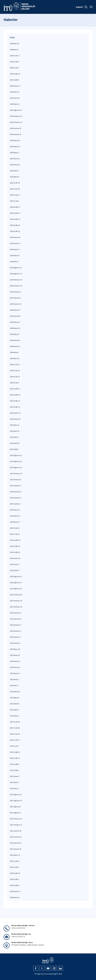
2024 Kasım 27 (15, 243)
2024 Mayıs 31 (15, 322)
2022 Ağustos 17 (16, 583)
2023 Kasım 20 (15, 419)
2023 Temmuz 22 (16, 473)
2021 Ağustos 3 (15, 813)
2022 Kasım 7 (15, 564)
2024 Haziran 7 (15, 310)
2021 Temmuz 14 (16, 819)
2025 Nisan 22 (15, 159)
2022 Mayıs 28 (15, 649)
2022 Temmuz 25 (16, 601)
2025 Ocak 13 (15, 195)
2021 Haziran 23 (16, 843)
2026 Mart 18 (15, 44)
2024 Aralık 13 (15, 231)
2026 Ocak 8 (14, 62)
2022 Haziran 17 (16, 625)
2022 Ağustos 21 (16, 576)
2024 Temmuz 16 (16, 286)
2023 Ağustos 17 (16, 455)
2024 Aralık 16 (15, 225)
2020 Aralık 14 (15, 873)
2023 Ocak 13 (15, 534)
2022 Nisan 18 (15, 667)
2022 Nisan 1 (14, 679)
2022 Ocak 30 (15, 722)
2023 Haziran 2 (15, 504)
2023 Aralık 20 (15, 395)
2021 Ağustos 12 (16, 794)
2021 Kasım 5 (15, 776)
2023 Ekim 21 (15, 425)
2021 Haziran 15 (16, 849)
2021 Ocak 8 (14, 867)
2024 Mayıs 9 (15, 334)
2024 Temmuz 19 (16, 280)
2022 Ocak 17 (15, 740)
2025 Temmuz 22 (16, 116)
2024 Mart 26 (15, 358)
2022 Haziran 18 (16, 619)
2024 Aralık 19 (15, 219)
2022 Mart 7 (14, 685)
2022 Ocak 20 (15, 734)
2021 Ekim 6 (14, 782)
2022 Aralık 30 (15, 540)
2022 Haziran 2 (15, 643)
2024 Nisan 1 (14, 352)
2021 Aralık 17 (15, 758)
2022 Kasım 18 (15, 558)
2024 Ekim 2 (14, 262)
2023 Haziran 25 (16, 492)
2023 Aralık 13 (15, 407)
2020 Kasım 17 (15, 891)
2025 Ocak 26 (15, 189)
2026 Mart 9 (14, 50)
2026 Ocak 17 (15, 56)
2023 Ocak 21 (15, 528)
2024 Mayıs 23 (15, 328)
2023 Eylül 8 (14, 449)
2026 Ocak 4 (14, 68)
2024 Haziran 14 (16, 304)
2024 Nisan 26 (15, 340)
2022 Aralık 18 (15, 552)
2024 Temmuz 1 (16, 298)
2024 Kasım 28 (15, 237)
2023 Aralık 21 (15, 389)
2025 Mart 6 (14, 171)
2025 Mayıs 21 (15, 146)
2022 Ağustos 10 (16, 589)
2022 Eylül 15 (15, 570)
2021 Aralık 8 (14, 764)
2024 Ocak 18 (15, 377)
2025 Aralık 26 (15, 74)
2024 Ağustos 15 (16, 268)
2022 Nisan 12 (15, 673)
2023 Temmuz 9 (16, 480)
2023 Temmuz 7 (16, 486)
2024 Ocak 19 (15, 371)
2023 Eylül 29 (15, 443)
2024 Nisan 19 (15, 346)
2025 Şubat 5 (15, 177)
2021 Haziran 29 (16, 837)
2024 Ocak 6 (14, 383)
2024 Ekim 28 (15, 255)
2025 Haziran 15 (16, 134)
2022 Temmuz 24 (16, 607)
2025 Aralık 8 (14, 80)
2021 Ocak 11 (15, 861)
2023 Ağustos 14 (16, 461)
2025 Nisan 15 (15, 165)
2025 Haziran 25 (16, 128)
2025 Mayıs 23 (15, 140)
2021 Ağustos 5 (15, 807)
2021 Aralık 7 (14, 770)
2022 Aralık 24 (15, 546)
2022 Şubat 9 (15, 698)
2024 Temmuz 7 (16, 292)
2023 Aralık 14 (15, 401)
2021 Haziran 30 (16, 831)
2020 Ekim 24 (15, 897)
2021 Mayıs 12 (15, 855)
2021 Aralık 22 (15, 752)
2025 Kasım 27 (15, 86)
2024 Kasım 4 (15, 249)
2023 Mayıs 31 (15, 510)
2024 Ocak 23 (15, 364)
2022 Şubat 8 (15, 704)
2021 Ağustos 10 (16, 801)
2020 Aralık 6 (14, 885)
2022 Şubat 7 (15, 710)
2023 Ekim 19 (15, 431)
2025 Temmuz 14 (16, 122)
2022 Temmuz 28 (16, 595)
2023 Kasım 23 (15, 413)
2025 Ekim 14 (15, 104)
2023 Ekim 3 (14, 437)
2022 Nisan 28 (15, 655)
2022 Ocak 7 (14, 746)
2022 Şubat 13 (15, 692)
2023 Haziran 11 (16, 498)
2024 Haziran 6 (15, 316)
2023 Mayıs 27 (15, 516)
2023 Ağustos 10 (16, 467)
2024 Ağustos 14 (16, 274)
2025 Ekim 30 (15, 98)
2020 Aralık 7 (14, 879)
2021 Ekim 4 (14, 788)
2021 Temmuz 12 (16, 825)
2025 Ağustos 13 (16, 110)
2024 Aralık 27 (15, 207)
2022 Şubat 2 (15, 716)
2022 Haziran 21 (16, 613)
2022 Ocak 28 (15, 728)
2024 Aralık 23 (15, 213)
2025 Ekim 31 (15, 92)
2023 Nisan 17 (15, 522)
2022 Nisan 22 (15, 661)
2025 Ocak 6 (14, 201)
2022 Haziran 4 (15, 637)
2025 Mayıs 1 (15, 153)
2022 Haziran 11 (16, 631)
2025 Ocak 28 (15, 183)
